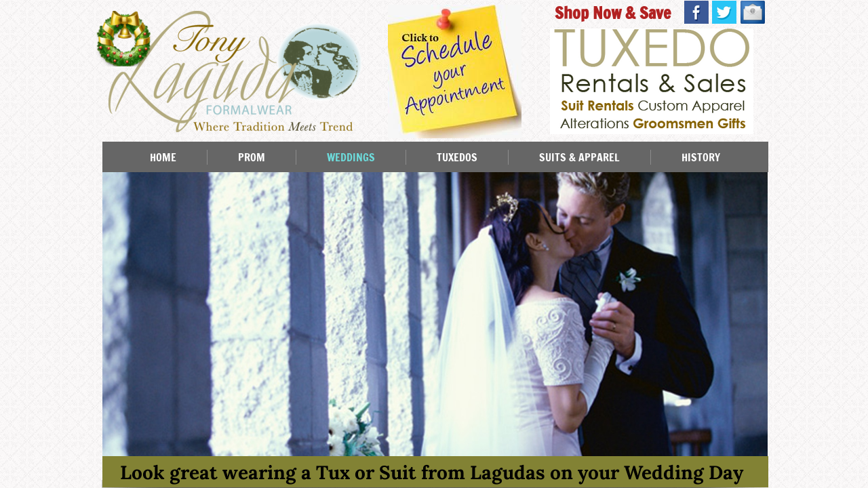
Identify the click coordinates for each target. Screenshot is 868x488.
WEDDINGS (351, 157)
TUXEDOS (457, 157)
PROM (252, 157)
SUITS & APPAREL (579, 157)
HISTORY (701, 157)
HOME (163, 157)
